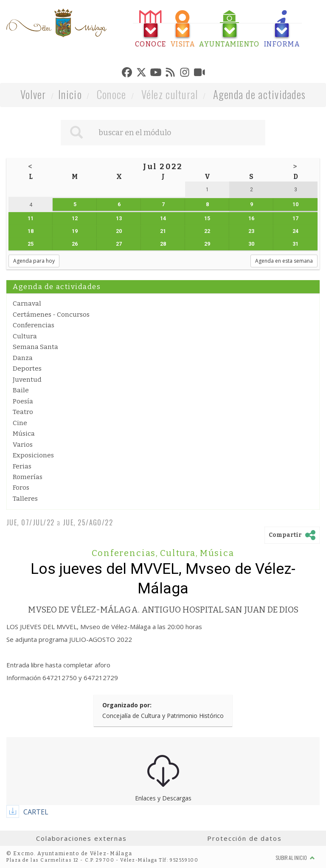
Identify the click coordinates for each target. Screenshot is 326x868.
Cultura (25, 336)
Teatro (23, 412)
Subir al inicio (295, 858)
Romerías (28, 477)
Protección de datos (244, 838)
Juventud (27, 380)
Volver (33, 94)
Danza (23, 358)
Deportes (27, 369)
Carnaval (27, 304)
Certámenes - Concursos (51, 315)
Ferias (22, 466)
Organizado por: (127, 705)
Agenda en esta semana (284, 261)
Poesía (23, 401)
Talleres (25, 499)
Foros (21, 488)
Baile (21, 390)
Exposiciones (33, 455)
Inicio (70, 94)
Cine (20, 423)
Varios (23, 445)
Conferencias (34, 325)
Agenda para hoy (34, 261)
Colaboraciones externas (81, 838)
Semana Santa (35, 347)
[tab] (151, 29)
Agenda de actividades (260, 94)
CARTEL (36, 812)
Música (24, 434)
